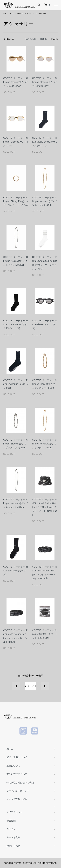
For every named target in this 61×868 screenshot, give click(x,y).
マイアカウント (14, 812)
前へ (16, 686)
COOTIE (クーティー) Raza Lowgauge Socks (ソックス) (16, 384)
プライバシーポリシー (18, 791)
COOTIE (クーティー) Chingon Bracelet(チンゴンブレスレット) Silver (16, 444)
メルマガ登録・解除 (17, 799)
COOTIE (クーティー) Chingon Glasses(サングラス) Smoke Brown (16, 82)
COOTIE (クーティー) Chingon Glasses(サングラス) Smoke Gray (45, 82)
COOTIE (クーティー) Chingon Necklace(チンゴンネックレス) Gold (44, 201)
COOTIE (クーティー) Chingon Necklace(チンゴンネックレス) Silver (16, 261)
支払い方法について (17, 774)
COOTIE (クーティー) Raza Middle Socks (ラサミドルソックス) (16, 324)
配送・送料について (17, 757)
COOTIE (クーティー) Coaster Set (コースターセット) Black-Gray (45, 634)
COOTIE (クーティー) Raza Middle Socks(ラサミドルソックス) (45, 142)
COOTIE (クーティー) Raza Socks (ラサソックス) (16, 571)
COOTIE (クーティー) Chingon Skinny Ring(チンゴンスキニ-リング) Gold (16, 201)
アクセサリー (41, 14)
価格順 (43, 39)
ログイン (11, 829)
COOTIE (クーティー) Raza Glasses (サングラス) (44, 324)
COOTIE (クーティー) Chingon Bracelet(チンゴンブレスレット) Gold (44, 384)
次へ (45, 686)
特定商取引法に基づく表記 (20, 783)
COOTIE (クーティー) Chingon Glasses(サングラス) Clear (16, 142)
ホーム (6, 14)
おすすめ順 (30, 39)
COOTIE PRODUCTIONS (22, 14)
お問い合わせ (13, 846)
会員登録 (11, 821)
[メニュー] (56, 5)
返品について (13, 766)
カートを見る (13, 837)
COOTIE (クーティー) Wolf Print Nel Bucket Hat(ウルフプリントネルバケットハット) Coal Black (45, 507)
